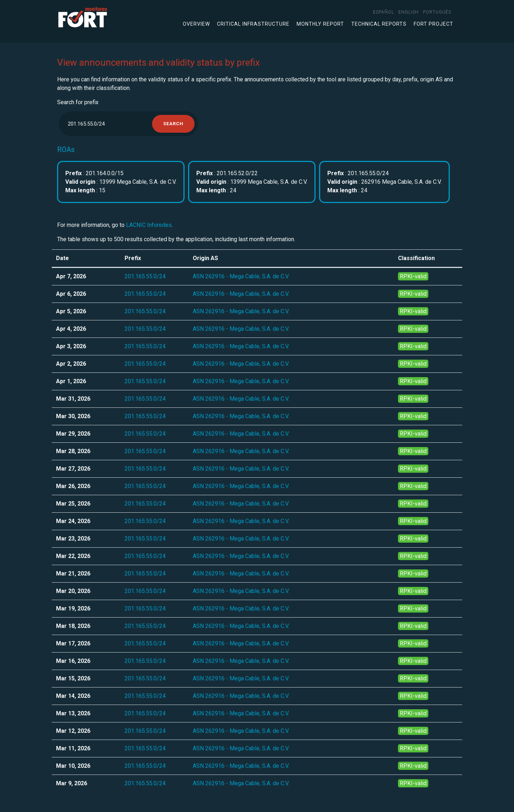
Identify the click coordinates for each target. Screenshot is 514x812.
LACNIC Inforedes (149, 225)
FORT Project (434, 24)
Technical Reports (379, 24)
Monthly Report (320, 24)
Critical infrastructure (253, 24)
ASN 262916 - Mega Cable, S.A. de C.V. (241, 276)
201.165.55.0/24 (145, 276)
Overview (196, 24)
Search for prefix (78, 102)
